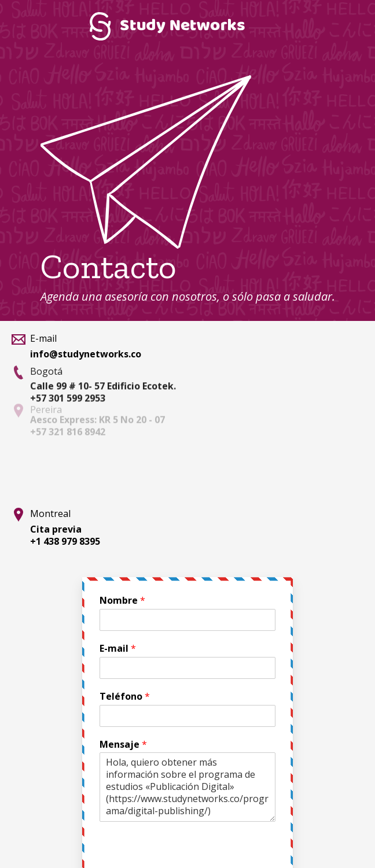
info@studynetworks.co (86, 354)
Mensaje (123, 745)
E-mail (118, 649)
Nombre (122, 601)
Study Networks (167, 26)
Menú (349, 26)
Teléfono (125, 697)
